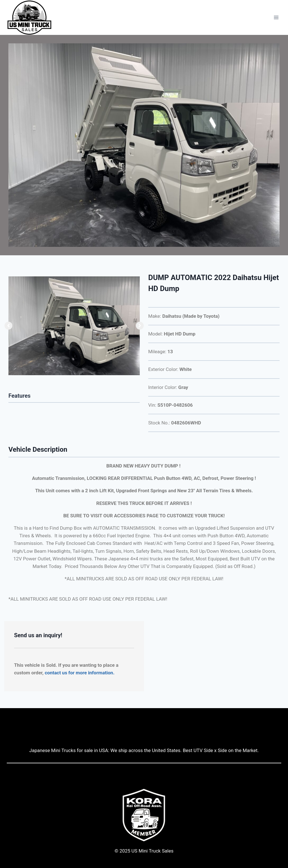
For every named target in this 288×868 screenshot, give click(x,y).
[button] (8, 326)
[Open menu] (276, 18)
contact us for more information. (80, 673)
